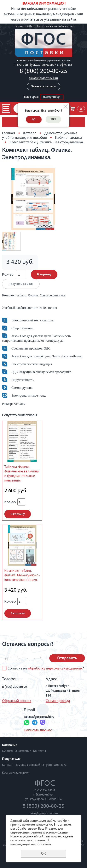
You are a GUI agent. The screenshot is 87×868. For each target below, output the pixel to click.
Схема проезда (58, 701)
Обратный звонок (17, 701)
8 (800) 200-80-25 (43, 72)
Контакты (39, 751)
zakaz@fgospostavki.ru (43, 78)
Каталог (30, 133)
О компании (23, 751)
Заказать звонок (43, 87)
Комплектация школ (16, 773)
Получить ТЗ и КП (21, 284)
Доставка (60, 765)
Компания (10, 745)
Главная (8, 133)
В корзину (44, 275)
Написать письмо (38, 730)
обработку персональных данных (55, 669)
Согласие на (46, 669)
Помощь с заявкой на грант (33, 765)
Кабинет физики (68, 138)
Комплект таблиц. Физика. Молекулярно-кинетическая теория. (22, 576)
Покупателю (11, 759)
